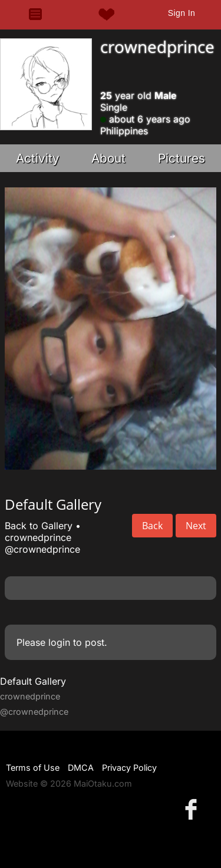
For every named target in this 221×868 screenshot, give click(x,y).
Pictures (182, 158)
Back (152, 526)
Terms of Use (33, 768)
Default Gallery (33, 681)
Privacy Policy (129, 768)
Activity (38, 158)
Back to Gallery (39, 526)
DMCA (81, 768)
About (108, 158)
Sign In (182, 13)
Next (196, 526)
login (59, 642)
